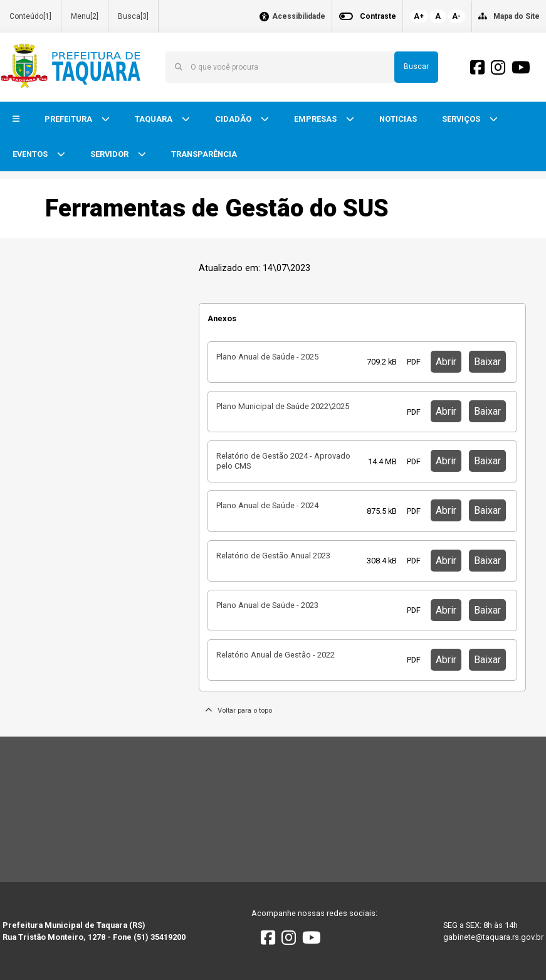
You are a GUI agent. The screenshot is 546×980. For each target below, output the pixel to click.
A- (456, 16)
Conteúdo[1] (30, 16)
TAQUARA (155, 119)
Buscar (416, 67)
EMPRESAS (316, 119)
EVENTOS (31, 154)
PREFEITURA (69, 119)
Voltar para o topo (239, 711)
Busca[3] (133, 16)
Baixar (487, 362)
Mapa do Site (517, 16)
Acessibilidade (299, 17)
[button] (16, 120)
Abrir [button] (446, 362)
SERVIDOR (110, 154)
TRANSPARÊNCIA (204, 154)
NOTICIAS (398, 119)
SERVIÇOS (462, 119)
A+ (419, 16)
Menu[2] (85, 16)
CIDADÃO (234, 119)
